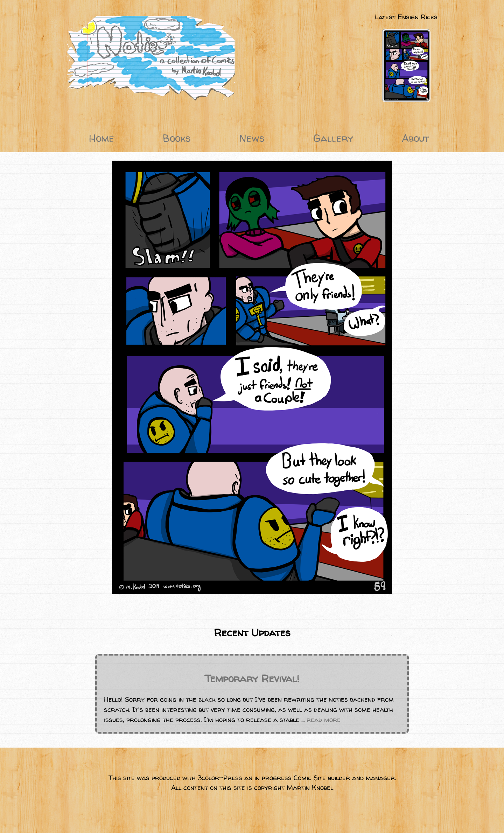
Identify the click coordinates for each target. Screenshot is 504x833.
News (252, 138)
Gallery (333, 138)
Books (177, 138)
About (415, 138)
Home (101, 138)
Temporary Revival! (252, 678)
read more (324, 720)
